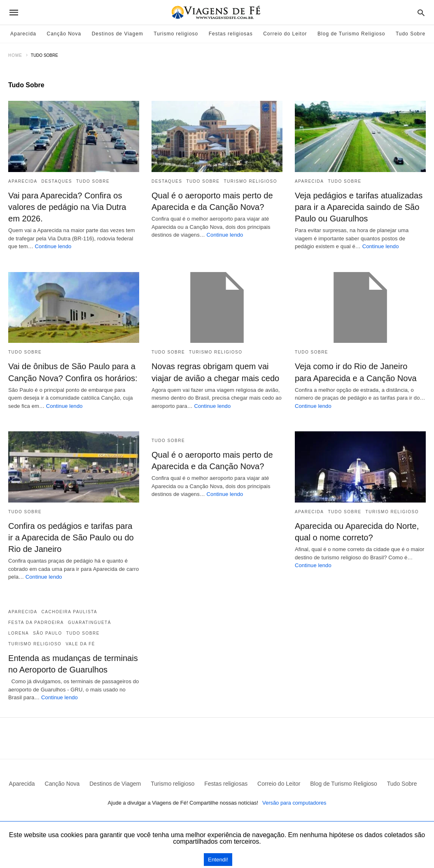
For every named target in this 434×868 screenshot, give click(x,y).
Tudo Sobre (411, 34)
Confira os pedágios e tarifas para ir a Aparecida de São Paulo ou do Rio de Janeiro (73, 537)
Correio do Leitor (285, 34)
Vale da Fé (80, 643)
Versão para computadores (294, 802)
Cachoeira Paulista (70, 611)
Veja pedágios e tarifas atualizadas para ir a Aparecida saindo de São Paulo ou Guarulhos (358, 207)
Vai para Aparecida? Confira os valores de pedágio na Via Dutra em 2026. (67, 207)
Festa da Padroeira (36, 622)
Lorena (19, 633)
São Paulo (48, 633)
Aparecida (23, 34)
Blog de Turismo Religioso (351, 34)
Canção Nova (64, 34)
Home (15, 55)
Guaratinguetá (90, 622)
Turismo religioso (176, 34)
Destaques (57, 181)
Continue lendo (53, 246)
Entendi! (218, 860)
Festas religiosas (231, 34)
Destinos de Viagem (118, 34)
